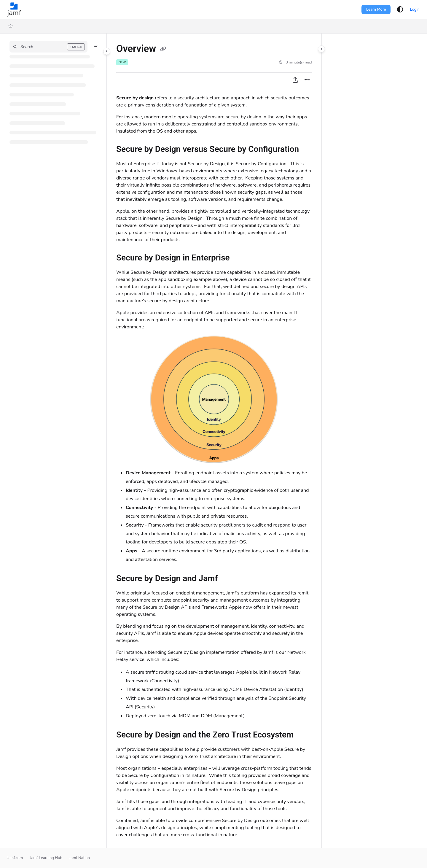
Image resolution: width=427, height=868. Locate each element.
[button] (48, 47)
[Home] (11, 26)
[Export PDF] (295, 80)
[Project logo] (14, 9)
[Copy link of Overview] (163, 49)
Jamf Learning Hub (46, 858)
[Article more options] (307, 80)
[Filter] (96, 47)
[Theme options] (400, 9)
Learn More (376, 9)
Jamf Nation (80, 858)
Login (415, 9)
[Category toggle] (107, 51)
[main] (214, 441)
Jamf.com (15, 858)
